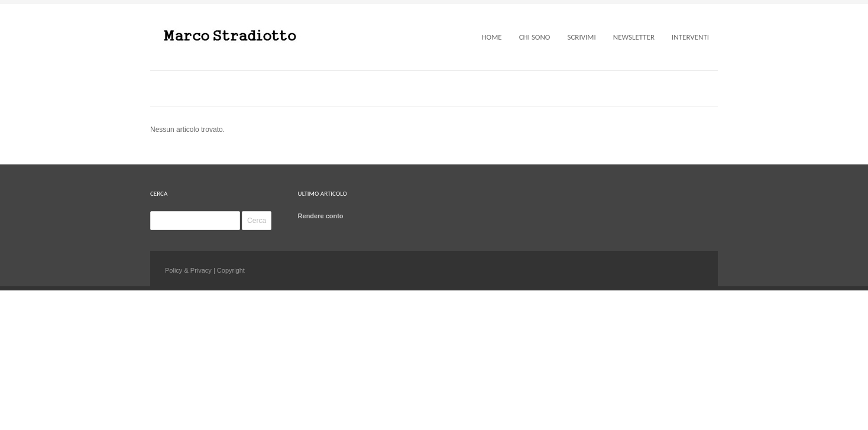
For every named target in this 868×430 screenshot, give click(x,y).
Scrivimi (581, 37)
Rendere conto (321, 216)
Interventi (690, 37)
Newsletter (634, 37)
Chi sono (535, 37)
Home (491, 37)
